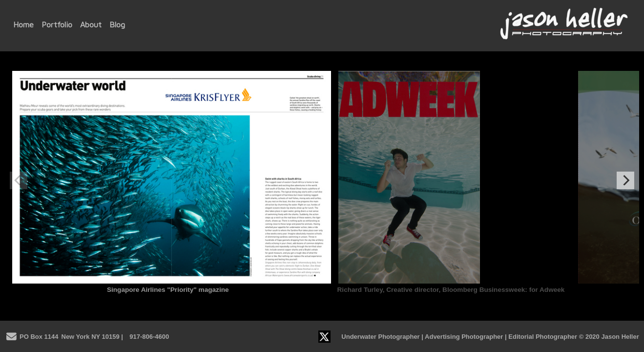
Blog (117, 24)
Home (23, 24)
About (91, 24)
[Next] (625, 180)
